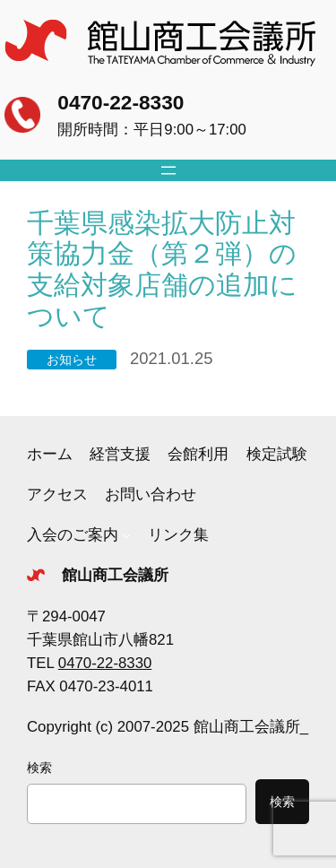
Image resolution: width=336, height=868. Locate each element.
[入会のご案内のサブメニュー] (126, 535)
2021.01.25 (171, 358)
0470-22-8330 (121, 102)
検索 (39, 768)
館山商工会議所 (115, 575)
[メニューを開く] (168, 170)
